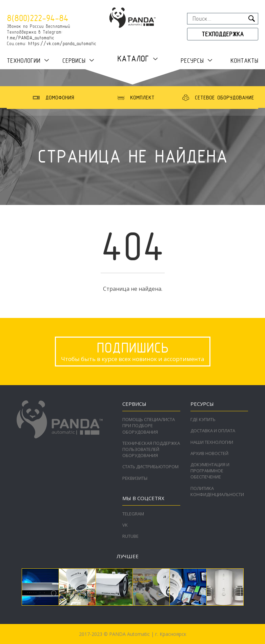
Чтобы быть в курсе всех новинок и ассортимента (133, 351)
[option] (53, 98)
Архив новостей (209, 453)
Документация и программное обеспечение (210, 471)
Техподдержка (223, 34)
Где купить (203, 419)
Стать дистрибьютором (150, 467)
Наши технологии (212, 442)
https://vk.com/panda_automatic (62, 43)
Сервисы (74, 61)
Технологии (24, 61)
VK (125, 525)
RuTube (130, 536)
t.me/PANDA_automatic (30, 38)
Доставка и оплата (213, 431)
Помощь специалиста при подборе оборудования (149, 425)
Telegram (133, 514)
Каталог (133, 59)
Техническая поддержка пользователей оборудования (151, 449)
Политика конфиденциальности (217, 491)
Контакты (244, 61)
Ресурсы (192, 61)
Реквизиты (135, 478)
